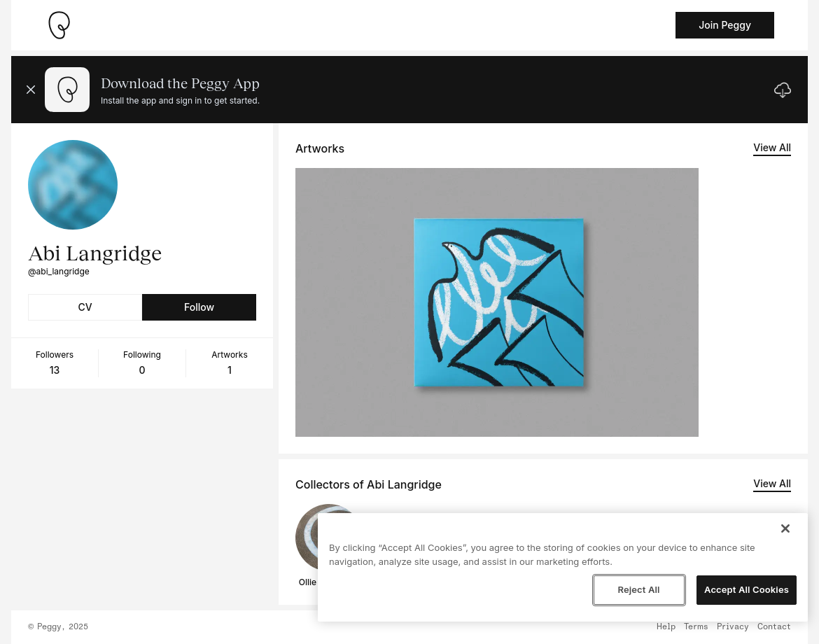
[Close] (785, 528)
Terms (696, 627)
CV (85, 307)
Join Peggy (725, 25)
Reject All (638, 589)
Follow (199, 307)
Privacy (733, 627)
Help (666, 627)
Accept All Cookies (747, 589)
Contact (774, 627)
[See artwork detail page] (497, 302)
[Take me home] (59, 25)
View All (772, 147)
